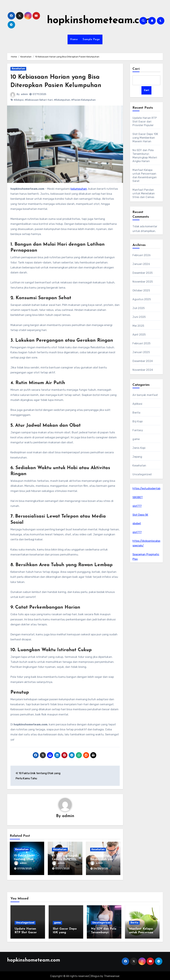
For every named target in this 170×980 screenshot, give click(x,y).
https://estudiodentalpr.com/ (151, 489)
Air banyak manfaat (145, 395)
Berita (136, 413)
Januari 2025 (141, 352)
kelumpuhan (79, 189)
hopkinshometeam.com (100, 21)
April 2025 (139, 335)
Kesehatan (18, 69)
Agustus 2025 (142, 299)
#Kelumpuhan (62, 100)
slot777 (137, 506)
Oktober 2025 (141, 290)
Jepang (137, 457)
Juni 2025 (139, 317)
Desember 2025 (143, 273)
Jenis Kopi (139, 448)
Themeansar (112, 975)
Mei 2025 (138, 326)
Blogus (95, 975)
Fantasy (138, 430)
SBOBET (138, 497)
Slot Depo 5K (140, 515)
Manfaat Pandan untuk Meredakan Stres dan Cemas (144, 193)
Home (74, 39)
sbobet (137, 523)
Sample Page (91, 39)
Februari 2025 (141, 343)
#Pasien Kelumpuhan (83, 100)
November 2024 (143, 370)
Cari (136, 69)
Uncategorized (142, 474)
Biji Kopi (138, 421)
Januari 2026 (141, 264)
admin (24, 94)
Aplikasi (137, 404)
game (136, 439)
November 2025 (143, 282)
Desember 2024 (143, 361)
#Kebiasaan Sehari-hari (39, 100)
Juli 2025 (139, 308)
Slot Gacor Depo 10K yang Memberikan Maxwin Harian (145, 138)
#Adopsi (19, 100)
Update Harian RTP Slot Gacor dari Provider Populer (145, 122)
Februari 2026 (142, 255)
